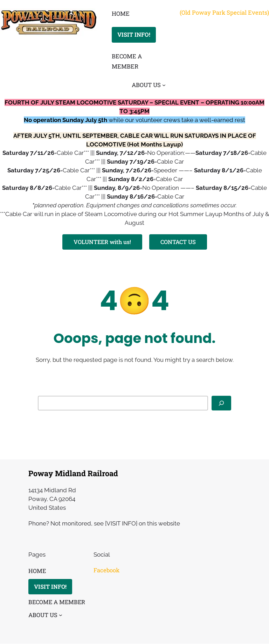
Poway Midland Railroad (73, 473)
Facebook (106, 570)
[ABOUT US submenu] (164, 85)
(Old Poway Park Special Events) (224, 12)
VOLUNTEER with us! (102, 242)
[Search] (221, 403)
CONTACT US (178, 242)
